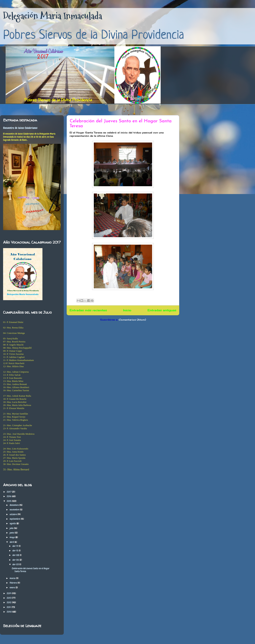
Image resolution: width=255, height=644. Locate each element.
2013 (9, 598)
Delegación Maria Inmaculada (52, 16)
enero (13, 587)
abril (12, 542)
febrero (14, 583)
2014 (9, 593)
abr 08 (16, 555)
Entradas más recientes (88, 310)
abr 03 (16, 564)
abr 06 (16, 560)
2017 (9, 492)
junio (12, 533)
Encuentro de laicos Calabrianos (20, 128)
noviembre (15, 510)
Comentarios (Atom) (132, 320)
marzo (13, 578)
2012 (9, 602)
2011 (9, 607)
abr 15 (16, 551)
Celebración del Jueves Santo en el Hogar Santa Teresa (31, 570)
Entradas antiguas (162, 310)
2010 (9, 612)
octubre (14, 514)
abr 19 (16, 546)
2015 (9, 501)
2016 (9, 496)
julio (12, 528)
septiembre (15, 519)
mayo (12, 537)
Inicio (127, 310)
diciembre (14, 505)
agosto (13, 523)
